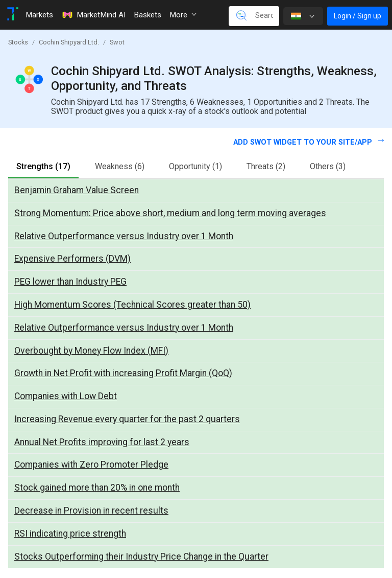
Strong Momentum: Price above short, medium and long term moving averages (170, 213)
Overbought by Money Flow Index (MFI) (91, 351)
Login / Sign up (358, 16)
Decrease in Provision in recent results (91, 511)
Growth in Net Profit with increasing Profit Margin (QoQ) (123, 373)
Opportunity (195, 166)
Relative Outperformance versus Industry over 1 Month (124, 236)
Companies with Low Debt (66, 396)
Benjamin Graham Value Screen (77, 190)
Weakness (120, 166)
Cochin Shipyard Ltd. (69, 42)
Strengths (43, 166)
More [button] (183, 15)
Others (328, 166)
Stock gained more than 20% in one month (97, 488)
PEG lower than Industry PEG (70, 282)
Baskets (148, 15)
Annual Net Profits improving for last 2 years (102, 442)
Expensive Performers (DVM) (72, 259)
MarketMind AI (93, 15)
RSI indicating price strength (70, 534)
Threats (266, 166)
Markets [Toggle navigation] (39, 15)
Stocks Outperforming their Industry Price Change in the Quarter (141, 557)
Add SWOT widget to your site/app (304, 142)
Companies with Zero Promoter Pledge (91, 465)
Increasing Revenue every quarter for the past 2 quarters (127, 419)
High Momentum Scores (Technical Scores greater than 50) (132, 305)
